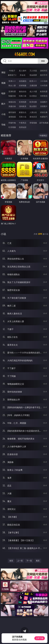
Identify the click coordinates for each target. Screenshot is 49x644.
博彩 (3, 72)
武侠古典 (44, 112)
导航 (3, 125)
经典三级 (23, 96)
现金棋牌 (33, 75)
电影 (3, 93)
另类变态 (44, 96)
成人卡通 (33, 91)
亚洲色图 (23, 102)
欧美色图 (33, 102)
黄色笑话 (33, 117)
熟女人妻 (12, 85)
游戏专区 (44, 71)
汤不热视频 (44, 123)
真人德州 (23, 71)
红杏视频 (12, 127)
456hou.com (25, 54)
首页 (11, 561)
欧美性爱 (44, 91)
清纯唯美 (23, 106)
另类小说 (23, 117)
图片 (3, 104)
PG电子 (12, 71)
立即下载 (40, 638)
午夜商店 (23, 123)
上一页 (20, 561)
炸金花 (23, 75)
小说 (3, 114)
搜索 (43, 61)
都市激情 (12, 112)
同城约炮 (12, 123)
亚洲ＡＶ (12, 81)
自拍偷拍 (23, 81)
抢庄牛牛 (44, 75)
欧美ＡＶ (33, 81)
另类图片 (44, 106)
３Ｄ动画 (44, 81)
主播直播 (33, 85)
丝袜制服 (23, 85)
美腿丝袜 (12, 106)
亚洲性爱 (12, 91)
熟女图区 (33, 106)
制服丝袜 (12, 96)
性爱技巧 (44, 117)
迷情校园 (12, 117)
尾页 (38, 561)
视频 (3, 83)
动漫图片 (44, 102)
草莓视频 (33, 123)
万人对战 (33, 71)
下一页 (29, 561)
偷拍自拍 (23, 91)
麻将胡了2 (12, 75)
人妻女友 (33, 112)
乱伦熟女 (33, 96)
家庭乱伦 (23, 112)
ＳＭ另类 (44, 85)
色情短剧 (23, 127)
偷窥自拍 (12, 102)
